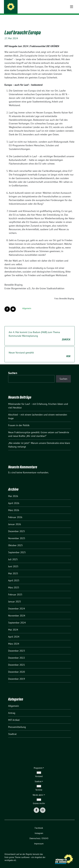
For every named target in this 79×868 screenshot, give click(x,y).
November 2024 (17, 611)
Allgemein (27, 304)
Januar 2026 (15, 520)
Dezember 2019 (17, 675)
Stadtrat (12, 730)
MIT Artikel (14, 716)
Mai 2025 (13, 569)
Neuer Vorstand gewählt (40, 350)
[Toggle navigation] (72, 19)
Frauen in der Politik (19, 421)
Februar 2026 (15, 513)
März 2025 (14, 583)
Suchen (13, 369)
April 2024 (14, 632)
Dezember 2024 (17, 604)
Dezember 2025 (17, 527)
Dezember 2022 (17, 654)
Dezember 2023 (17, 647)
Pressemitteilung (17, 723)
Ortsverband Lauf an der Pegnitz (35, 6)
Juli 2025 (13, 555)
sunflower (25, 853)
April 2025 (14, 576)
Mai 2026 (13, 492)
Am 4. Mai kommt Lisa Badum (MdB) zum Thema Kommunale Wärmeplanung (40, 332)
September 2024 (17, 618)
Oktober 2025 (15, 541)
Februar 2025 (15, 590)
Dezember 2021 (17, 661)
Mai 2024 (13, 625)
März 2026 (14, 506)
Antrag (12, 709)
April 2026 (14, 499)
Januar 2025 (15, 597)
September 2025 (17, 548)
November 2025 (17, 534)
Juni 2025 (13, 562)
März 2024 (14, 640)
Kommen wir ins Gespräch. (28, 9)
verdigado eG (10, 856)
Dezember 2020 (17, 668)
